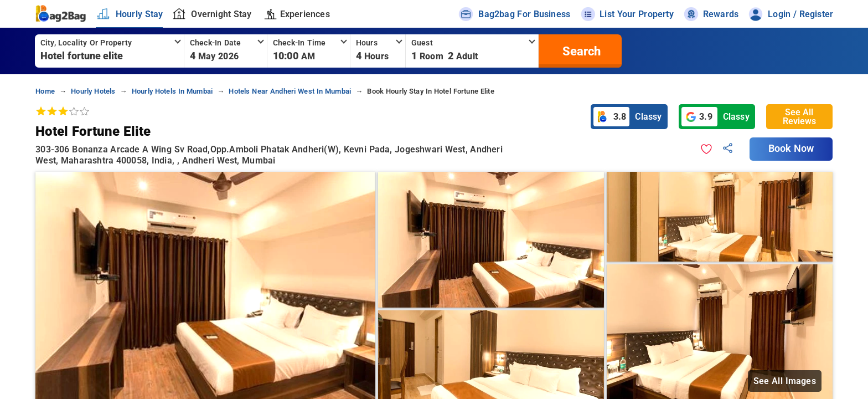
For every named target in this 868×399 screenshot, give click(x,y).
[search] (580, 51)
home (45, 91)
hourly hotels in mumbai (172, 91)
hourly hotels (93, 91)
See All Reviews (799, 117)
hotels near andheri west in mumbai (290, 91)
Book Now (791, 149)
